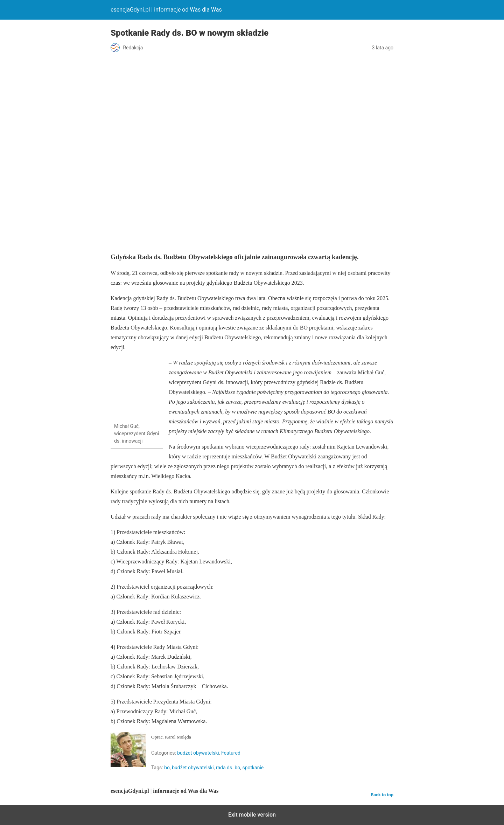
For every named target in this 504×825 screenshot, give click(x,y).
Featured (231, 753)
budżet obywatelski (198, 753)
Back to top (382, 795)
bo (167, 768)
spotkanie (253, 768)
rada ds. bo (228, 768)
